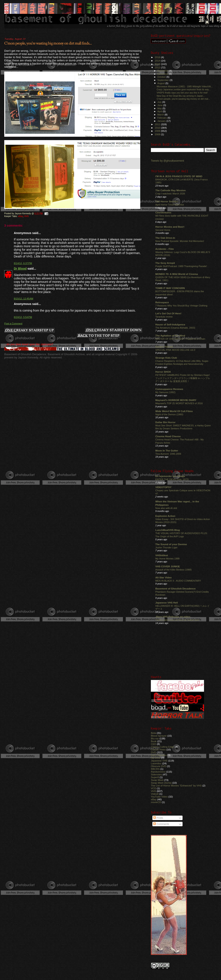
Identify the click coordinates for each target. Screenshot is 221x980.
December (163, 71)
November (163, 74)
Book (154, 741)
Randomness (158, 772)
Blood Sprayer (159, 736)
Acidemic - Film (165, 249)
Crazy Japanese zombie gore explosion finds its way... (184, 89)
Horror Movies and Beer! (170, 227)
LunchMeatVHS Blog (168, 530)
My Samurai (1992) (165, 392)
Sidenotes (156, 774)
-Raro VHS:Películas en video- (173, 617)
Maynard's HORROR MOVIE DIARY (176, 400)
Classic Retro (158, 749)
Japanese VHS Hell (167, 603)
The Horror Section (167, 201)
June (160, 105)
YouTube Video (159, 797)
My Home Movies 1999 (167, 559)
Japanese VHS (159, 761)
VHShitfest (162, 555)
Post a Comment (13, 323)
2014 (158, 61)
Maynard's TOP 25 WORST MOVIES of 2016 (179, 403)
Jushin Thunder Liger (166, 547)
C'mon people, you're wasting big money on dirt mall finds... (48, 43)
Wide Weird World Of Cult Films (174, 411)
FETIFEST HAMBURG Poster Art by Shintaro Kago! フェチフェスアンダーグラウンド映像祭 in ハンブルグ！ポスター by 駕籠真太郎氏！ (183, 378)
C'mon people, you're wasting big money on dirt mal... (183, 99)
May (160, 108)
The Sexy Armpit (165, 263)
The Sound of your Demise (171, 544)
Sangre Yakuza (164, 347)
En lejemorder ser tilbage (170, 476)
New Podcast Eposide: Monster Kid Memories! (180, 241)
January (162, 121)
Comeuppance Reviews (169, 389)
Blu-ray (155, 738)
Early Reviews (159, 755)
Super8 (155, 777)
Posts (158, 818)
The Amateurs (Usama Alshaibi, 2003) (175, 328)
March (161, 115)
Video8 (155, 794)
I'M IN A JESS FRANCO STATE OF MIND (179, 176)
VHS (26, 216)
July (160, 102)
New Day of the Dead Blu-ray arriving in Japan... (181, 96)
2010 (158, 128)
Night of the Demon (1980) (169, 414)
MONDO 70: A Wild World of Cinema (177, 274)
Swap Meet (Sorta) (161, 783)
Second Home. (163, 230)
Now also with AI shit (166, 508)
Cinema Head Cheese (168, 436)
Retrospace (162, 302)
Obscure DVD (159, 766)
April (160, 111)
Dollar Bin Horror (165, 422)
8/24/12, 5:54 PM (23, 317)
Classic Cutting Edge (162, 747)
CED (154, 744)
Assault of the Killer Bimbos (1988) (174, 570)
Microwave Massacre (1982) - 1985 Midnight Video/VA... (185, 86)
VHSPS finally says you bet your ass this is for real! (182, 93)
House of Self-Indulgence (170, 324)
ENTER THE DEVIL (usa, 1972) (172, 479)
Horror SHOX (163, 372)
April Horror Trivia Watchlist (170, 205)
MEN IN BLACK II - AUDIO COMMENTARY (178, 581)
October (162, 77)
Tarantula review (164, 317)
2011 (158, 124)
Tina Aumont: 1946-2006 (168, 454)
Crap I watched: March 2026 (170, 194)
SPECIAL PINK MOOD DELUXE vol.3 (175, 350)
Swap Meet (157, 780)
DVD (154, 752)
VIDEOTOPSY (163, 487)
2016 (158, 57)
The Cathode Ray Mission (171, 190)
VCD (154, 788)
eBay (21, 216)
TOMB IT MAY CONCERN (170, 288)
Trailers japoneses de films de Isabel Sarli (177, 620)
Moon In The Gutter (167, 450)
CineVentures (163, 212)
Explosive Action (165, 516)
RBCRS (155, 769)
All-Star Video (164, 577)
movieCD (156, 802)
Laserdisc (156, 763)
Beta (153, 733)
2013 (158, 64)
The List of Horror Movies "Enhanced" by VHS (176, 785)
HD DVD (156, 758)
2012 (158, 67)
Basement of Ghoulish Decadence (176, 588)
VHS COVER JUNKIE (168, 566)
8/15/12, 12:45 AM (23, 299)
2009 (158, 131)
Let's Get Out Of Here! (168, 313)
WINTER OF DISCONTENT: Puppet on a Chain (180, 339)
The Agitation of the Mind (170, 336)
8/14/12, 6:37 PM (23, 263)
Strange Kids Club (166, 358)
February (163, 118)
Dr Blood (20, 269)
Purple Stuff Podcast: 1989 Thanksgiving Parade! (181, 266)
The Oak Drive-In (165, 238)
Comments (161, 824)
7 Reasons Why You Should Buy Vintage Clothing (181, 306)
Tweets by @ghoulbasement (167, 161)
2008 (158, 134)
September (164, 80)
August (161, 83)
